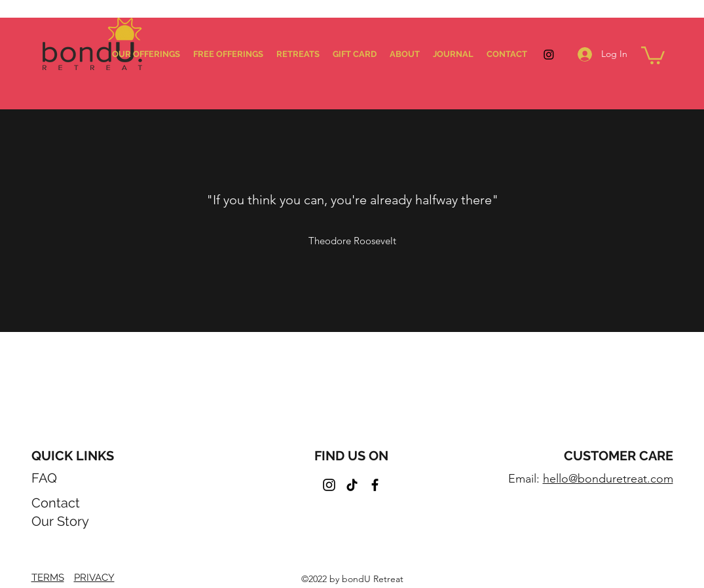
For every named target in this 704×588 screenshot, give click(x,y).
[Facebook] (375, 485)
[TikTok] (352, 485)
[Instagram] (549, 54)
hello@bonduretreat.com (608, 479)
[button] (653, 54)
